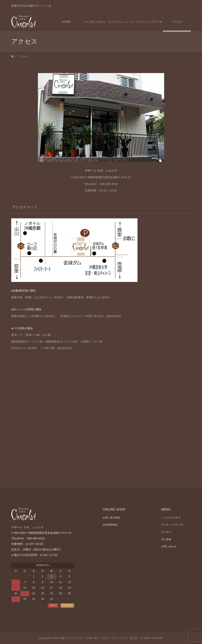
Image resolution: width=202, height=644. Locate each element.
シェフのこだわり (94, 22)
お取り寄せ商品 (111, 518)
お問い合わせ (169, 546)
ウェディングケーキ (149, 22)
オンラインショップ (122, 22)
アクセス (177, 22)
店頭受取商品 (110, 525)
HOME (66, 22)
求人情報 (166, 539)
